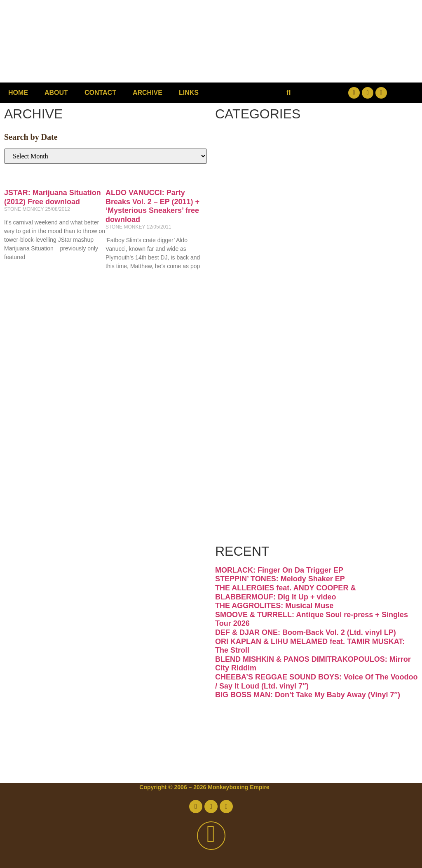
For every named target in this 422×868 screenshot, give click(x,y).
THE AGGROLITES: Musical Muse (274, 606)
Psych (259, 388)
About (56, 93)
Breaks (263, 146)
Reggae (267, 423)
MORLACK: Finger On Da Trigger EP (279, 570)
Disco (256, 180)
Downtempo (292, 215)
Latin (252, 354)
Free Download (309, 527)
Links (189, 93)
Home (18, 93)
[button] (289, 93)
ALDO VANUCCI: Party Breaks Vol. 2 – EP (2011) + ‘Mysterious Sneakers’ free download (152, 206)
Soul (249, 458)
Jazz (249, 319)
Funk (252, 250)
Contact (100, 93)
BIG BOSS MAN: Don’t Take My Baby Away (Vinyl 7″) (308, 695)
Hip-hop (268, 284)
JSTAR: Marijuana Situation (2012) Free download (53, 197)
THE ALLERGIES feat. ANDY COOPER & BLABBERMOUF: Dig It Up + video (285, 592)
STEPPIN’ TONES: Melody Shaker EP (280, 579)
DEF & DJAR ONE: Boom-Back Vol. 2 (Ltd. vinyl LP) (306, 632)
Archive (148, 93)
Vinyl (252, 492)
